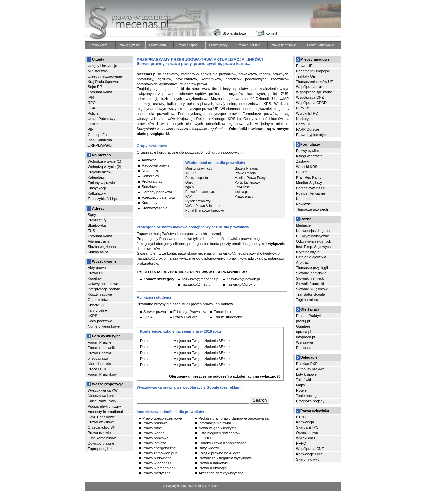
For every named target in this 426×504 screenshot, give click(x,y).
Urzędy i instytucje (102, 66)
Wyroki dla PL (307, 438)
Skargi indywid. (308, 459)
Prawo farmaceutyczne (202, 192)
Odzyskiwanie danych (314, 241)
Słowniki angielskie (311, 273)
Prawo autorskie (248, 45)
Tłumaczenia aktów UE (315, 82)
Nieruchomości (100, 364)
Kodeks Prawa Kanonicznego (223, 443)
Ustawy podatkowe (103, 284)
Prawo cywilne (129, 45)
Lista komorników (102, 438)
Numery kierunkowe (104, 326)
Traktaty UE (306, 76)
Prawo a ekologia (213, 468)
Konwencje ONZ (309, 454)
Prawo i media (245, 173)
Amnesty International (105, 412)
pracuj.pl (303, 321)
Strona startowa (234, 33)
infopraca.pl (305, 337)
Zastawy (303, 161)
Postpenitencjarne (311, 193)
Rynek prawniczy (198, 201)
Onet (189, 183)
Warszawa (304, 342)
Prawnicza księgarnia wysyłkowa (225, 458)
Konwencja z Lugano (313, 231)
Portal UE (304, 124)
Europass (304, 348)
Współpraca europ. (311, 87)
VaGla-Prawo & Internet (203, 206)
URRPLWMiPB (100, 145)
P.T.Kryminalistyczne (313, 236)
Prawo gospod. (188, 45)
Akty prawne (98, 268)
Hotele (301, 390)
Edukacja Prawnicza (190, 312)
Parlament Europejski (313, 71)
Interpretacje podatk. (104, 289)
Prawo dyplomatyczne (314, 135)
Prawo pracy (218, 45)
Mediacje (303, 225)
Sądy (92, 215)
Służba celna (98, 252)
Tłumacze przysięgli (312, 209)
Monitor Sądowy (309, 183)
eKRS (92, 316)
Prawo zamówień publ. (161, 453)
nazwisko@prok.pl (241, 284)
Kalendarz (96, 177)
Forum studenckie (228, 317)
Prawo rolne (152, 428)
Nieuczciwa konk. (102, 396)
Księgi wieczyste (309, 156)
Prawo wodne (154, 433)
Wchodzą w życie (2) (104, 167)
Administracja (99, 241)
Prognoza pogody (310, 401)
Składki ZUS (98, 305)
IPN (91, 97)
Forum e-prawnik (101, 348)
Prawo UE (96, 273)
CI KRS (302, 172)
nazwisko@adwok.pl (243, 279)
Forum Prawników (102, 374)
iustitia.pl (241, 192)
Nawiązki (303, 204)
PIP (91, 129)
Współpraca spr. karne (314, 92)
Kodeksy (95, 278)
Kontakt (271, 33)
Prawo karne (99, 45)
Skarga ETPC (307, 427)
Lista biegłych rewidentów (219, 433)
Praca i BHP (98, 369)
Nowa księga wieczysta (218, 428)
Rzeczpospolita (197, 178)
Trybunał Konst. (100, 92)
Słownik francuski (310, 284)
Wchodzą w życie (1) (104, 161)
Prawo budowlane (157, 458)
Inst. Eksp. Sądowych (313, 247)
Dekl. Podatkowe (101, 417)
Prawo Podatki (99, 353)
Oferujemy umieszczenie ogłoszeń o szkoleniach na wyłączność (225, 376)
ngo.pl (190, 187)
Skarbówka (97, 225)
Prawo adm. (158, 45)
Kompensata (306, 199)
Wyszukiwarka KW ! (104, 390)
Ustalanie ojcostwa (311, 257)
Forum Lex (222, 312)
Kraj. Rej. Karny (309, 177)
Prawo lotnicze (154, 443)
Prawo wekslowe (101, 422)
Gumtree (303, 326)
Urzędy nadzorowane (105, 76)
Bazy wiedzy (209, 448)
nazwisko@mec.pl (197, 284)
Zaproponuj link (100, 449)
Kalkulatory (97, 193)
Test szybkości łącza (104, 199)
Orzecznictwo (99, 300)
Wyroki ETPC (307, 113)
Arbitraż (302, 262)
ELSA (148, 317)
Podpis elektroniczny (104, 406)
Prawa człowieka (101, 433)
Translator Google (311, 294)
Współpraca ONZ (310, 97)
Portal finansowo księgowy (205, 211)
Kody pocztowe (100, 321)
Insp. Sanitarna (100, 140)
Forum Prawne (100, 342)
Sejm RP (95, 87)
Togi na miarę (307, 300)
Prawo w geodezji (157, 463)
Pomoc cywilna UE (311, 188)
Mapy (300, 385)
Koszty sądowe (100, 294)
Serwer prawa (155, 312)
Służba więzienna (102, 247)
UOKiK (93, 124)
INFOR (191, 173)
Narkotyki (304, 119)
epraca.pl (303, 332)
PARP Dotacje (307, 129)
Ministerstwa (98, 71)
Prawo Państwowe (320, 45)
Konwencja (305, 422)
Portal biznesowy (247, 183)
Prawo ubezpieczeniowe (162, 418)
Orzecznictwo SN (102, 427)
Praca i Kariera (186, 317)
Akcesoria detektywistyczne (221, 473)
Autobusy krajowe (310, 369)
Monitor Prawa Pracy (250, 178)
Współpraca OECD (311, 103)
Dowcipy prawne (101, 443)
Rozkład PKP (307, 364)
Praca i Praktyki (309, 316)
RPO (92, 103)
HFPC (301, 443)
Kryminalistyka (308, 252)
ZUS (91, 231)
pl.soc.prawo (98, 358)
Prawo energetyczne (159, 448)
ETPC (301, 417)
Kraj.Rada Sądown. (103, 82)
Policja (93, 113)
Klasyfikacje (97, 188)
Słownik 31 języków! (312, 289)
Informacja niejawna (215, 423)
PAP (189, 197)
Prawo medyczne (156, 473)
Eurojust (303, 108)
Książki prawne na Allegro (220, 453)
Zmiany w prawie (101, 183)
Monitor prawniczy (199, 169)
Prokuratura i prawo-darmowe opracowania (234, 418)
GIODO (205, 438)
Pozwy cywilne (308, 151)
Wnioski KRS (307, 167)
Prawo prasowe (155, 423)
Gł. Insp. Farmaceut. (104, 135)
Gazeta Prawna (246, 169)
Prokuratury (97, 220)
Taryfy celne (97, 310)
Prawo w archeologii (159, 468)
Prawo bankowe (155, 438)
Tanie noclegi (307, 396)
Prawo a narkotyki (213, 463)
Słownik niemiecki (310, 278)
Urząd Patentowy (102, 119)
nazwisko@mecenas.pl (201, 279)
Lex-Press (242, 187)
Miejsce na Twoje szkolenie (196, 341)
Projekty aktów (100, 172)
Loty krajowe (306, 374)
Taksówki (303, 380)
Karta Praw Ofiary (102, 401)
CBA (91, 108)
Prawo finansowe (283, 45)
